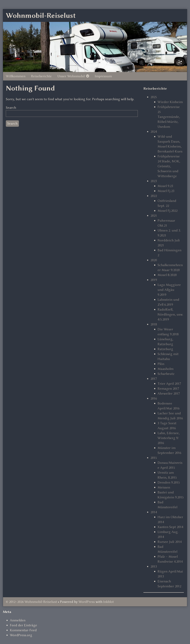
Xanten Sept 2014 (170, 527)
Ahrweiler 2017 (169, 393)
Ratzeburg (165, 349)
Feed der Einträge (23, 625)
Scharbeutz (166, 374)
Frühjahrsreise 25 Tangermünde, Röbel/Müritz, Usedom (169, 117)
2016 (154, 398)
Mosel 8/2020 (167, 275)
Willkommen (16, 76)
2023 (154, 181)
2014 (154, 512)
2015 (154, 458)
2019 (154, 280)
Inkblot (108, 602)
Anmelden (18, 620)
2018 (154, 324)
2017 (154, 379)
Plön (161, 364)
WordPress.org (21, 635)
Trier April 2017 (169, 384)
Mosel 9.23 (165, 186)
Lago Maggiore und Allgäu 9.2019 (169, 290)
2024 (154, 132)
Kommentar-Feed (23, 630)
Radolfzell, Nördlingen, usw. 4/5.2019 (170, 314)
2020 (154, 260)
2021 (154, 216)
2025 (154, 97)
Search (11, 108)
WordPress (87, 602)
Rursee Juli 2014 (170, 542)
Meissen (164, 487)
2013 (154, 566)
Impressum (103, 76)
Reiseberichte (41, 76)
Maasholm (165, 369)
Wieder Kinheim (170, 102)
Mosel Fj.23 (166, 191)
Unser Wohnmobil (71, 76)
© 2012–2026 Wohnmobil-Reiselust (31, 602)
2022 (154, 196)
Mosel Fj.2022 (168, 211)
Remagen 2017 (168, 389)
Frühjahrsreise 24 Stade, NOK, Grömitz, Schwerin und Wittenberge (169, 166)
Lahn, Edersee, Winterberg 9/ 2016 (169, 438)
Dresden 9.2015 (169, 482)
